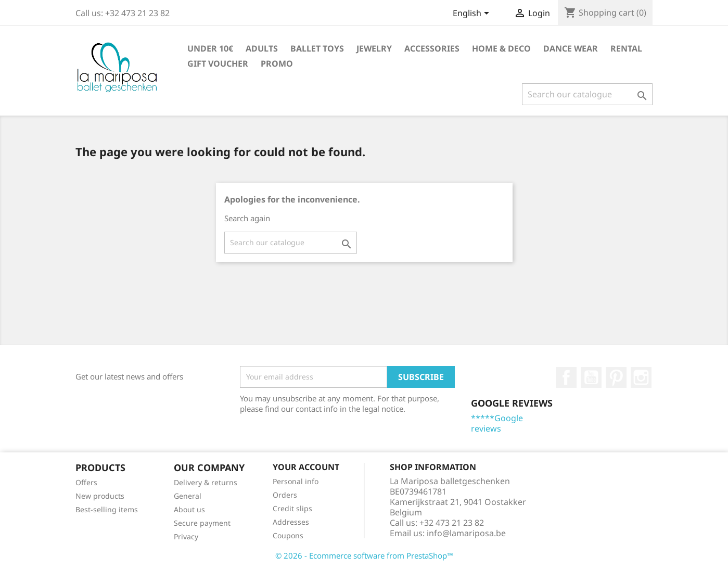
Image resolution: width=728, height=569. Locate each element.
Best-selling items (107, 509)
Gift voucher (218, 64)
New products (100, 496)
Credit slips (292, 508)
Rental (626, 48)
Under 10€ (210, 48)
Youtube (591, 377)
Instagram (641, 377)
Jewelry (374, 48)
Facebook (566, 377)
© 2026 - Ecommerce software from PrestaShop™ (364, 555)
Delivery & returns (206, 482)
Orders (285, 495)
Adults (262, 48)
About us (189, 509)
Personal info (296, 481)
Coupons (288, 535)
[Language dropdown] (473, 14)
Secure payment (202, 523)
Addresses (291, 522)
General (188, 496)
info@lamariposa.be (466, 533)
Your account (306, 467)
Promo (277, 64)
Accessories (432, 48)
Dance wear (571, 48)
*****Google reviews (497, 423)
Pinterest (616, 377)
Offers (86, 482)
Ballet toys (317, 48)
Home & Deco (501, 48)
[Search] (587, 94)
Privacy (186, 536)
